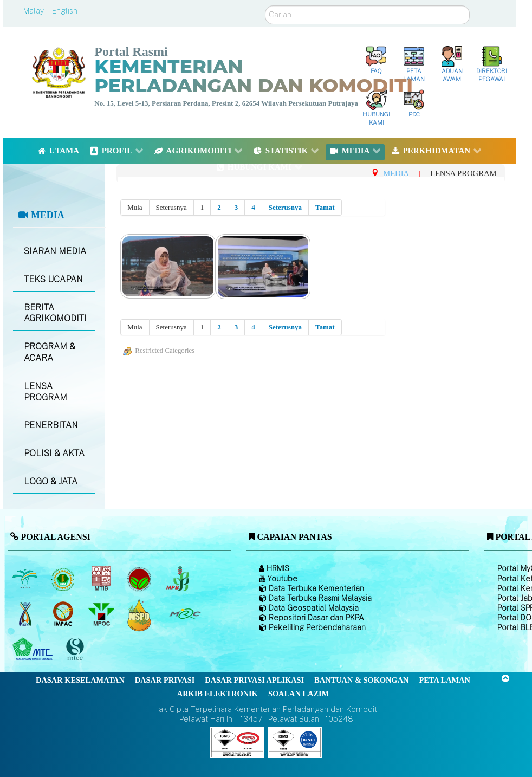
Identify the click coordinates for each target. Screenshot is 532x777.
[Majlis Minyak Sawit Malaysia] (102, 614)
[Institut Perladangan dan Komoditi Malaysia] (64, 614)
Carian (265, 6)
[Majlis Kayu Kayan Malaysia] (34, 649)
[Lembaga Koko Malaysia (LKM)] (141, 579)
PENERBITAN (51, 425)
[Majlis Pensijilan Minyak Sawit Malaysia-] (141, 614)
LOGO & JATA (51, 481)
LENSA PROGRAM (46, 392)
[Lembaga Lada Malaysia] (179, 579)
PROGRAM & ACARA (50, 352)
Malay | (37, 11)
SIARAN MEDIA (55, 251)
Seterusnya (285, 207)
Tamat (325, 207)
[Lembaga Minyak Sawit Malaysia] (26, 579)
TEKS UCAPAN (53, 279)
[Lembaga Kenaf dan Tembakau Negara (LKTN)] (26, 614)
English (65, 11)
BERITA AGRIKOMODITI (55, 313)
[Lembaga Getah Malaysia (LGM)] (64, 579)
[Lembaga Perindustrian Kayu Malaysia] (102, 579)
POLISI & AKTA (54, 453)
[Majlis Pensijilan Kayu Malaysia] (76, 649)
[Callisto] (237, 742)
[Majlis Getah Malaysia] (184, 614)
